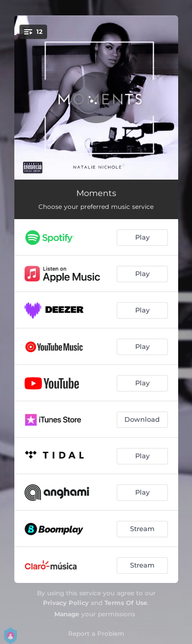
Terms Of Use (126, 603)
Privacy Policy (66, 603)
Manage (67, 614)
